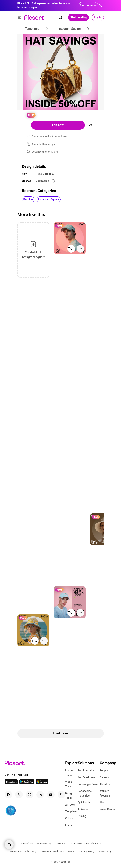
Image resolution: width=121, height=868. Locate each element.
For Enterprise (86, 771)
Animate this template (45, 144)
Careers (104, 777)
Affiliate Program (105, 793)
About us (105, 784)
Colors (69, 818)
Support (105, 771)
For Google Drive (88, 784)
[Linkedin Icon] (40, 795)
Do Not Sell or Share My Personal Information (79, 844)
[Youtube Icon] (51, 795)
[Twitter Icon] (19, 795)
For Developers (87, 777)
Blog (102, 802)
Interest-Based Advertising (23, 852)
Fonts (68, 825)
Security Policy (87, 852)
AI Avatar (83, 809)
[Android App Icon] (27, 783)
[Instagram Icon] (30, 795)
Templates (71, 811)
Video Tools (69, 784)
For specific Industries (85, 793)
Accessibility (105, 852)
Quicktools (84, 802)
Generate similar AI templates (50, 137)
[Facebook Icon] (8, 795)
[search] (60, 17)
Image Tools (69, 773)
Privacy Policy (44, 844)
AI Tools (70, 805)
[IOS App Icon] (11, 783)
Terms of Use (26, 844)
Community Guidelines (52, 852)
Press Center (107, 809)
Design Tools (69, 796)
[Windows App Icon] (42, 783)
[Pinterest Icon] (61, 795)
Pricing (82, 816)
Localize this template (45, 152)
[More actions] (80, 249)
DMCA (71, 852)
